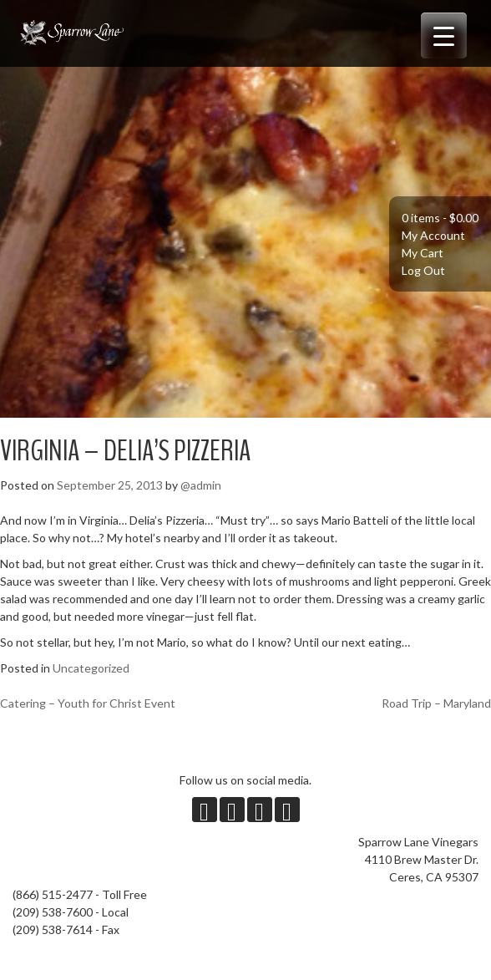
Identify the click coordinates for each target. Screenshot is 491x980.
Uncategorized (91, 668)
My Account (433, 235)
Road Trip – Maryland (436, 703)
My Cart (423, 253)
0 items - (440, 218)
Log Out (423, 270)
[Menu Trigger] (444, 36)
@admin (201, 485)
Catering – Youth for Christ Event (88, 703)
